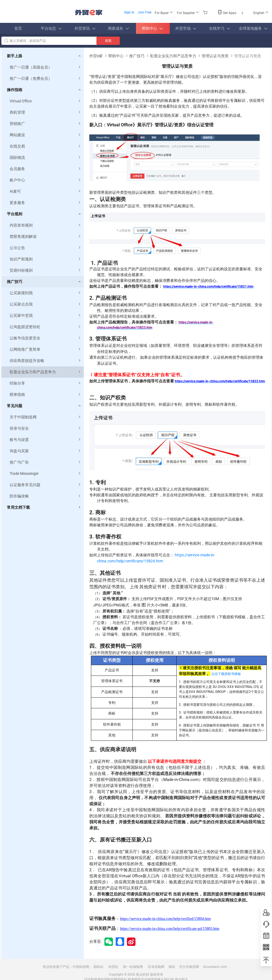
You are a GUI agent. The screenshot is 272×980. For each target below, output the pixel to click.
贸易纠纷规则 (46, 270)
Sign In (129, 12)
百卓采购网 (156, 967)
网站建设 (46, 135)
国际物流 (46, 158)
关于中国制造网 (46, 417)
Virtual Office (46, 101)
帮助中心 (116, 56)
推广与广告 (46, 462)
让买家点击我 (46, 304)
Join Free (145, 12)
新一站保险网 (133, 967)
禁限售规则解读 (46, 237)
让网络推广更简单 (46, 349)
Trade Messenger (46, 474)
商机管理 (46, 112)
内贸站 (113, 967)
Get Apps (231, 13)
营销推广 (46, 124)
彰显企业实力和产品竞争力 (46, 372)
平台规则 (15, 214)
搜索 (108, 41)
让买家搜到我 (46, 293)
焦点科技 (143, 974)
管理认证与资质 (215, 56)
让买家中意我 (46, 316)
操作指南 (15, 90)
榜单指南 (46, 395)
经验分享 (46, 383)
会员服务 (46, 169)
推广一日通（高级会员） (46, 67)
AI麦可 (46, 191)
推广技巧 (15, 282)
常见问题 (15, 406)
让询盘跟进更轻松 (46, 327)
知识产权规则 (46, 259)
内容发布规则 (46, 225)
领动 (172, 967)
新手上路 (15, 56)
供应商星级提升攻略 (46, 361)
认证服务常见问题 (46, 485)
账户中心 (46, 180)
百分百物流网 (189, 967)
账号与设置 (46, 440)
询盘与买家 (46, 451)
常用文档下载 (18, 507)
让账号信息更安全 (46, 338)
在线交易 (46, 146)
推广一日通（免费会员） (46, 79)
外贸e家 (89, 13)
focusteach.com (215, 967)
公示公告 (46, 248)
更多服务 (46, 203)
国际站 (98, 967)
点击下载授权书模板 (226, 674)
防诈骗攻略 (46, 496)
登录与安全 (46, 428)
